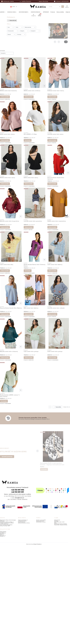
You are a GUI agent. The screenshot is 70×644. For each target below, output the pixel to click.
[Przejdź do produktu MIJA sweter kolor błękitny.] (35, 290)
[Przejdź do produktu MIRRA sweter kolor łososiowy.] (11, 73)
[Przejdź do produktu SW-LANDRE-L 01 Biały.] (35, 116)
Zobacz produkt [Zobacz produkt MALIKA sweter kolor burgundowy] (5, 227)
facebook (2, 533)
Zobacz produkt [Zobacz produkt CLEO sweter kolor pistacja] (29, 358)
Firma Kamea (3, 531)
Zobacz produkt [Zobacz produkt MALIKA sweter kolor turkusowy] (5, 358)
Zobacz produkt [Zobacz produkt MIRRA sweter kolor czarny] (5, 184)
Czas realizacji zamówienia (6, 525)
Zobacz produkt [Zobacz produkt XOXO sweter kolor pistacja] (52, 358)
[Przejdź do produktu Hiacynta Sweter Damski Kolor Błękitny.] (11, 290)
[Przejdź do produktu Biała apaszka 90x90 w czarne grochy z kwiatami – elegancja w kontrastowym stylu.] (53, 447)
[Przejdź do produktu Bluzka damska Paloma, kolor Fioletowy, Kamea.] (35, 246)
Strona (65, 407)
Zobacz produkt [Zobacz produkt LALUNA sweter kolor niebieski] (52, 314)
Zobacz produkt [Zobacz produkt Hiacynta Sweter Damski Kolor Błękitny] (5, 314)
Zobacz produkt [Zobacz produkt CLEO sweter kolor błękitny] (52, 271)
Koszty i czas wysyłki (41, 520)
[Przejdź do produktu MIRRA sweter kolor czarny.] (11, 160)
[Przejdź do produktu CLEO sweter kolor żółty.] (11, 246)
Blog (55, 523)
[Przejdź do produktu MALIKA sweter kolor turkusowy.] (11, 333)
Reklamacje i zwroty (8, 1)
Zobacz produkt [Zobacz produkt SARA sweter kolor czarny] (29, 184)
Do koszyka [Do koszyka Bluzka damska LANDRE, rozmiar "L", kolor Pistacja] (4, 401)
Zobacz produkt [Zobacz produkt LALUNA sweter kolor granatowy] (29, 227)
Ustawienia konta (22, 521)
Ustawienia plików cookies (6, 522)
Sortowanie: (3, 51)
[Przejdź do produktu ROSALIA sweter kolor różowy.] (59, 73)
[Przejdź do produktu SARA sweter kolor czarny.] (35, 160)
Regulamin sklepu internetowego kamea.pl (8, 521)
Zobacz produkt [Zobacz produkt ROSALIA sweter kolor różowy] (52, 97)
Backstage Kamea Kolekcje (60, 524)
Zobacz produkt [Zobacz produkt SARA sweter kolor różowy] (5, 140)
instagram (3, 532)
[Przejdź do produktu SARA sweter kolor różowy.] (11, 116)
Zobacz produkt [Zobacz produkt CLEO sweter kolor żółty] (5, 271)
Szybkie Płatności (25, 1)
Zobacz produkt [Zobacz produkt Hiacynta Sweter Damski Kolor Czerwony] (52, 184)
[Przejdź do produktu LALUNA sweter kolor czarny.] (59, 116)
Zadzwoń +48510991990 (61, 1)
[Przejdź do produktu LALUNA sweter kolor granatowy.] (35, 203)
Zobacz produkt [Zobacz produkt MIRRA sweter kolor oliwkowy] (29, 97)
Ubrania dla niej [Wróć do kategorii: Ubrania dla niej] (12, 21)
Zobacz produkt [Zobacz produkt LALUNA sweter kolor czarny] (52, 140)
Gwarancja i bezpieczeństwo (61, 525)
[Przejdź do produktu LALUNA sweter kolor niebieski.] (59, 290)
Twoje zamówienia (22, 520)
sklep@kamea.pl (19, 498)
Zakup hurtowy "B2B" (5, 526)
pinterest (2, 535)
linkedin (2, 536)
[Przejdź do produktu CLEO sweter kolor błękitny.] (59, 246)
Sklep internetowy (33, 544)
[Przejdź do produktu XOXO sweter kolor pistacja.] (59, 333)
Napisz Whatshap (43, 1)
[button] (63, 7)
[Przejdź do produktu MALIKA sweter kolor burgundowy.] (11, 203)
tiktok (1, 534)
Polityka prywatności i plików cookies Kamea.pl (7, 523)
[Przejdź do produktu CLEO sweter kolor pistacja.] (35, 333)
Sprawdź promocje (7, 457)
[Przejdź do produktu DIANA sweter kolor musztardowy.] (59, 203)
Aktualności (57, 520)
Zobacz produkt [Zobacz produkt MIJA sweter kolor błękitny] (29, 314)
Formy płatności (40, 521)
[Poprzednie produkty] (57, 407)
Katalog (56, 521)
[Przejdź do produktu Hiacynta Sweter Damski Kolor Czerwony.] (59, 160)
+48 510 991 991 (17, 492)
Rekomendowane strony (24, 523)
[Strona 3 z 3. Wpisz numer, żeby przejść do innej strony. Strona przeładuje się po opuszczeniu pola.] (67, 407)
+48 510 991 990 (18, 490)
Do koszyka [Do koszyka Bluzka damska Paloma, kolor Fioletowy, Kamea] (28, 271)
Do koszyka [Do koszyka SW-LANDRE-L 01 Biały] (28, 140)
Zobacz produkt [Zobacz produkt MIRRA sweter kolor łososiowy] (5, 97)
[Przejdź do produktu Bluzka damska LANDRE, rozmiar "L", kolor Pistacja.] (11, 377)
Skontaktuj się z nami (59, 522)
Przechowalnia (22, 522)
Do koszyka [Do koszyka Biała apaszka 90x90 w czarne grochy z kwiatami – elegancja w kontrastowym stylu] (44, 469)
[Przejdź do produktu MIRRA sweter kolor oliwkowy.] (35, 73)
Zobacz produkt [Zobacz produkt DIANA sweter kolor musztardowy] (52, 227)
